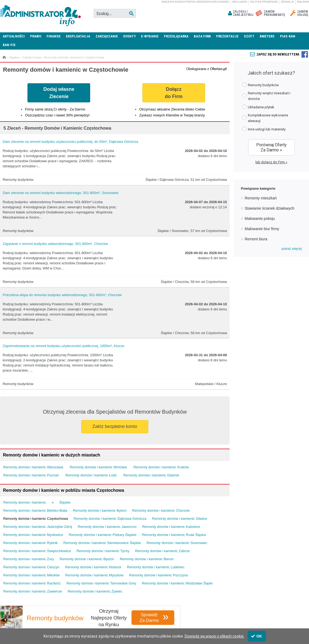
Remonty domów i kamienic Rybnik (30, 543)
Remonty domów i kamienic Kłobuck (93, 567)
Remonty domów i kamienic (25, 502)
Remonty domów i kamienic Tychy (103, 551)
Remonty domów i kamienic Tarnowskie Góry (101, 583)
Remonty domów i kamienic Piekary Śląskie (103, 535)
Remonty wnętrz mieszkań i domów (266, 96)
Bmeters (267, 36)
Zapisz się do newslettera (278, 54)
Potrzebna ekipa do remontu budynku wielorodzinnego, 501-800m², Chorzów (62, 295)
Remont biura (256, 239)
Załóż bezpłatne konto (115, 426)
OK (257, 636)
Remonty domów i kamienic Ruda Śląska (174, 535)
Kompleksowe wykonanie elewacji (265, 118)
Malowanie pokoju (260, 219)
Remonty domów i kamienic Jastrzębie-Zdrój (38, 527)
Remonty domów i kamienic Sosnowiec (177, 543)
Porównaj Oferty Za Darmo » (271, 147)
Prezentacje (227, 36)
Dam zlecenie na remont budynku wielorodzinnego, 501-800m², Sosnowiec (61, 193)
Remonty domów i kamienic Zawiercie (33, 591)
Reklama (303, 2)
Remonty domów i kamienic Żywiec (95, 591)
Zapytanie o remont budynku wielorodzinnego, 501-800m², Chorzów (55, 244)
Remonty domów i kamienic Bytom (100, 510)
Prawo (36, 36)
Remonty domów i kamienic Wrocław (98, 467)
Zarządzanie (107, 36)
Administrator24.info (40, 13)
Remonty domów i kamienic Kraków (161, 467)
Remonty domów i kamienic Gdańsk (151, 475)
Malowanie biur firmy (262, 229)
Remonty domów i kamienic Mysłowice (33, 535)
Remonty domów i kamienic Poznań (31, 475)
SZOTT (249, 36)
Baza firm (202, 36)
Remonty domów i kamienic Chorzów (161, 510)
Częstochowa (32, 58)
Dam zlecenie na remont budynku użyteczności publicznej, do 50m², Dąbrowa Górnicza (70, 142)
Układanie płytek (258, 107)
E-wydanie (150, 36)
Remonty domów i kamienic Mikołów (31, 575)
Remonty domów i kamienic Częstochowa (74, 58)
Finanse (54, 36)
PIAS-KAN (288, 36)
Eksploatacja (78, 36)
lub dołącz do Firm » (271, 162)
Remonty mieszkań (261, 198)
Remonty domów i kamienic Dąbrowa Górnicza (110, 519)
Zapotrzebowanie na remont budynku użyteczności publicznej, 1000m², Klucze (64, 346)
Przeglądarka (176, 36)
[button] (292, 249)
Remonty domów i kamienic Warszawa (33, 467)
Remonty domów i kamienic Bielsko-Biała (35, 510)
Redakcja (288, 2)
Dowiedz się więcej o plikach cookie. (215, 636)
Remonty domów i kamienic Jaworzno (107, 527)
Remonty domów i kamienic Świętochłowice (37, 551)
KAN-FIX (9, 45)
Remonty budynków (261, 85)
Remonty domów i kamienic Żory (29, 559)
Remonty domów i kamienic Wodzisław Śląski (177, 583)
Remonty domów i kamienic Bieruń (147, 559)
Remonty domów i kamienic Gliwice (180, 519)
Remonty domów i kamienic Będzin (87, 559)
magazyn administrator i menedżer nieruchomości (195, 2)
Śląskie (14, 58)
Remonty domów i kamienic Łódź (91, 475)
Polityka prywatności (264, 2)
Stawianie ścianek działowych (269, 208)
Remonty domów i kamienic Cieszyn (31, 567)
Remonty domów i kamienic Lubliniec (156, 567)
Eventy (129, 36)
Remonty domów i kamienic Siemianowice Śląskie (102, 543)
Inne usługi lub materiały (264, 129)
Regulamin (240, 2)
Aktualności (14, 36)
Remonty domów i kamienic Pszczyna (159, 575)
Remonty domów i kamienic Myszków (94, 575)
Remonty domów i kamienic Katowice (171, 527)
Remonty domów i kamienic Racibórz (32, 583)
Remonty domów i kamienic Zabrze (162, 551)
